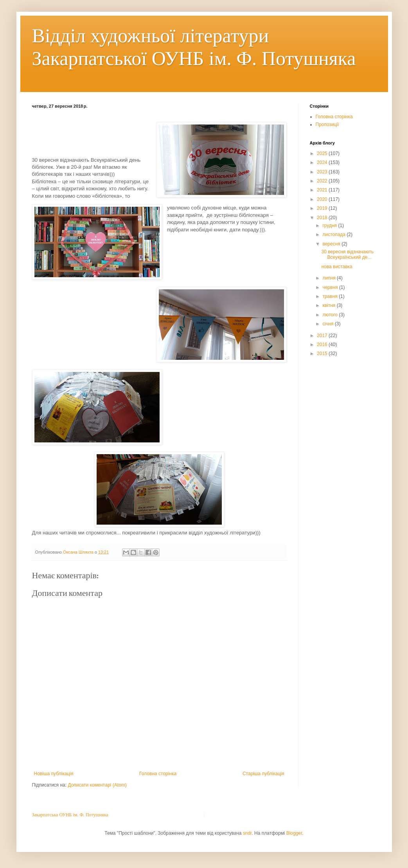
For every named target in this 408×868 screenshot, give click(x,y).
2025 (323, 153)
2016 (323, 345)
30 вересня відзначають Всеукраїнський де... (347, 254)
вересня (332, 244)
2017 (323, 336)
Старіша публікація (263, 774)
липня (330, 278)
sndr (247, 833)
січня (328, 324)
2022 (323, 181)
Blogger (294, 833)
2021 (323, 190)
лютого (331, 315)
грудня (330, 226)
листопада (334, 235)
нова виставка (337, 267)
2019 (323, 208)
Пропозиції (327, 125)
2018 (323, 218)
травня (331, 296)
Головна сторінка (158, 774)
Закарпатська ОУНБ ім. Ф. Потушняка (70, 815)
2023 (323, 172)
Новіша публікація (54, 774)
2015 (323, 354)
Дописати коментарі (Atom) (97, 785)
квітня (329, 305)
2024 (323, 162)
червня (331, 287)
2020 (323, 199)
